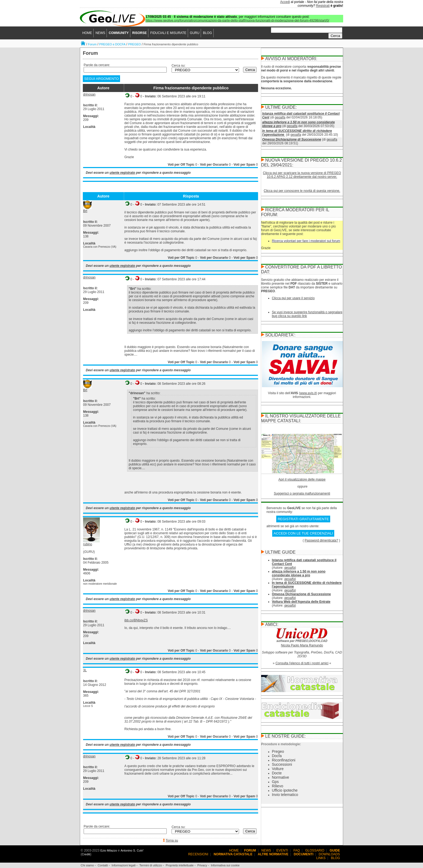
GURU (195, 33)
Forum (92, 44)
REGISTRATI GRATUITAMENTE (303, 519)
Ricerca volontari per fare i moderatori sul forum (306, 241)
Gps (275, 782)
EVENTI (282, 850)
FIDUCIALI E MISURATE (168, 33)
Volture (278, 769)
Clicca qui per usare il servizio (293, 298)
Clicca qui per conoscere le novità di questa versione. (302, 191)
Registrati (323, 6)
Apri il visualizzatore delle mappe (302, 479)
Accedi (285, 2)
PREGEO (134, 44)
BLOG (207, 33)
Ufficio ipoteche (285, 790)
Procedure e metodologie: (281, 744)
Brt (85, 211)
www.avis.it (308, 393)
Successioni (282, 764)
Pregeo (278, 751)
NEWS (100, 33)
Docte (277, 773)
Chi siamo (87, 865)
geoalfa (280, 117)
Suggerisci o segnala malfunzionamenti (302, 493)
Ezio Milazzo (109, 850)
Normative (281, 777)
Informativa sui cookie (225, 865)
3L (85, 670)
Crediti (86, 854)
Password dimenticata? (321, 540)
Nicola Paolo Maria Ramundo (302, 645)
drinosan (89, 94)
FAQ (297, 850)
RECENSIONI (198, 854)
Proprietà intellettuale (180, 865)
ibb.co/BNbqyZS (136, 620)
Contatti (103, 865)
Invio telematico (285, 795)
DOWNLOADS (329, 854)
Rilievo (278, 786)
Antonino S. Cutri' (132, 850)
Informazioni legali (124, 865)
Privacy (202, 865)
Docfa (277, 756)
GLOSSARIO (315, 850)
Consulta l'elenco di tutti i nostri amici (302, 663)
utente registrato (122, 173)
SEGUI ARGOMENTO (101, 79)
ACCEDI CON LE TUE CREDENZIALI (303, 533)
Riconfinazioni (284, 760)
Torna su (172, 840)
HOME (87, 33)
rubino (88, 544)
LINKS (321, 858)
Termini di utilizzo (151, 865)
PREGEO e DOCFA (112, 44)
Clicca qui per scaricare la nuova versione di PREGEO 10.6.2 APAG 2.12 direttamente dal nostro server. (302, 175)
